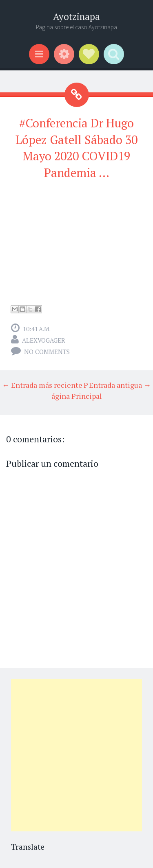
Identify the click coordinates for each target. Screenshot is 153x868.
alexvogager (44, 340)
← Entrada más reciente (42, 385)
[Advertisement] (76, 755)
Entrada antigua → (120, 385)
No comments (47, 352)
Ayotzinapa (76, 16)
